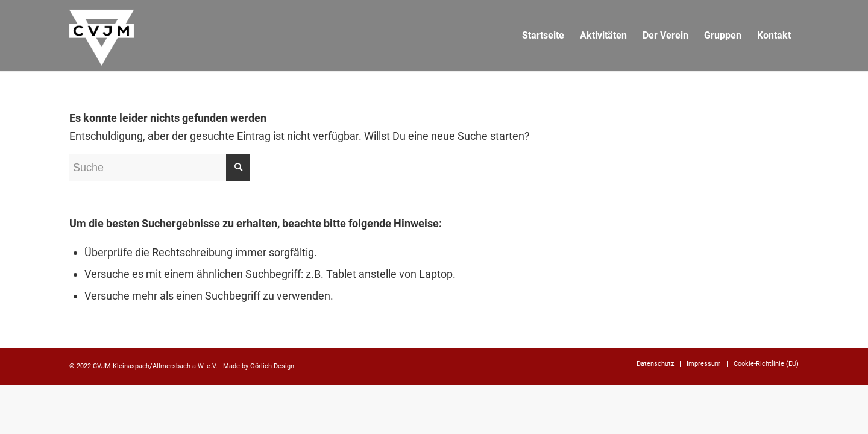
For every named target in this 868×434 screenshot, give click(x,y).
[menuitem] (543, 36)
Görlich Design (272, 366)
